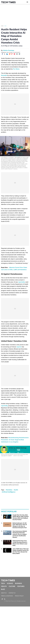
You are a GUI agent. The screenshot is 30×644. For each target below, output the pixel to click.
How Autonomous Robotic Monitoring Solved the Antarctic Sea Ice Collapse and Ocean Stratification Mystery (20, 534)
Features (21, 586)
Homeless (9, 490)
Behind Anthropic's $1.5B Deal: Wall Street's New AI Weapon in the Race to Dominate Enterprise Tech (20, 525)
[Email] (17, 54)
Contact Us (12, 593)
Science (10, 583)
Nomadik (4, 75)
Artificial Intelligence (9, 492)
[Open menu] (27, 2)
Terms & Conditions (7, 596)
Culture (12, 586)
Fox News (16, 69)
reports (19, 347)
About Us (4, 593)
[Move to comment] (19, 54)
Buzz (3, 589)
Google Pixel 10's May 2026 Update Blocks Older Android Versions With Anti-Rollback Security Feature (20, 517)
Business (19, 583)
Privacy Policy (19, 596)
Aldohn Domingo (9, 50)
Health (4, 586)
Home (2, 26)
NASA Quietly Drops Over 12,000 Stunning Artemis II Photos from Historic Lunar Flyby (20, 543)
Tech (5, 26)
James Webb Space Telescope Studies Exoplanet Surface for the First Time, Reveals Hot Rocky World (21, 551)
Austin (16, 490)
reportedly (22, 282)
